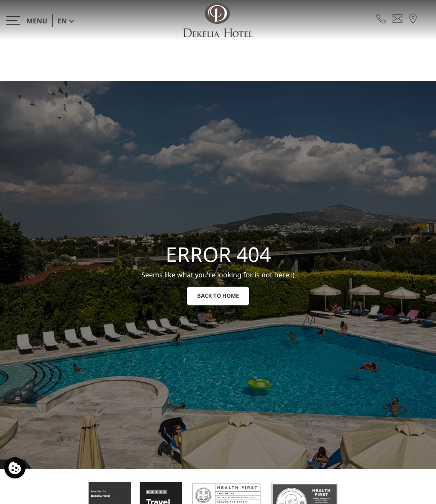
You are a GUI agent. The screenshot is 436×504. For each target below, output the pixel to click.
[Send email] (397, 18)
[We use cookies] (15, 468)
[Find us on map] (413, 18)
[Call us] (381, 18)
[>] (27, 20)
